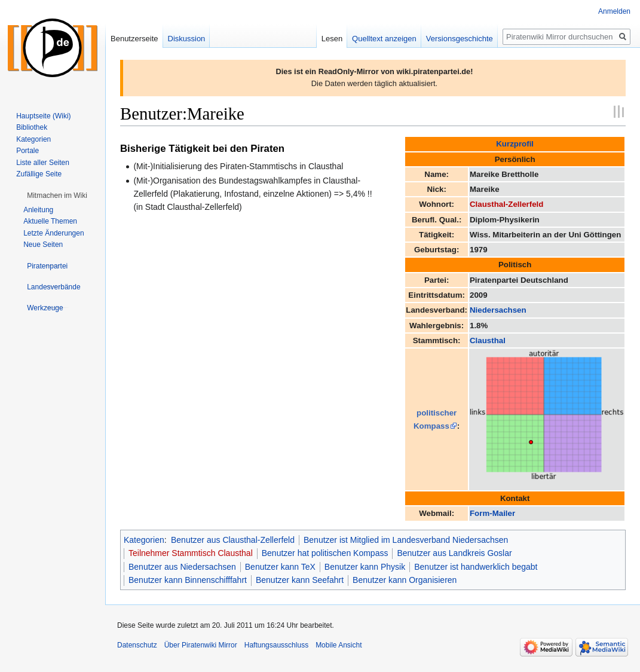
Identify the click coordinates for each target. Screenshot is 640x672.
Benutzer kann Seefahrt (300, 580)
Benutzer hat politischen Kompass (325, 553)
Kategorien (144, 540)
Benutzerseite (134, 39)
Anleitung (38, 210)
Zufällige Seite (39, 174)
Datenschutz (137, 645)
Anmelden (614, 11)
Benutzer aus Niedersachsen (182, 567)
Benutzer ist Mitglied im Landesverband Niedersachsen (406, 540)
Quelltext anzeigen (384, 39)
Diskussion (187, 39)
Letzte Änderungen (53, 233)
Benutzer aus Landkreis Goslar (454, 553)
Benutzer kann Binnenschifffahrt (188, 580)
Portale (27, 151)
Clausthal (488, 340)
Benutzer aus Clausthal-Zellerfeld (233, 540)
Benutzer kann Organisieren (405, 580)
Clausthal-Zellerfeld (506, 204)
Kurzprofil (515, 144)
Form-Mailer (492, 513)
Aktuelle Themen (50, 221)
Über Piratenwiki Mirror (201, 645)
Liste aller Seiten (43, 163)
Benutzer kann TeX (280, 567)
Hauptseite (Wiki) (43, 116)
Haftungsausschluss (276, 645)
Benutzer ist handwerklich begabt (476, 567)
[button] (57, 196)
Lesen (332, 39)
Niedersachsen (498, 310)
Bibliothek (32, 127)
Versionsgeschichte (460, 39)
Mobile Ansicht (339, 645)
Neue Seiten (43, 245)
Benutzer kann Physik (365, 567)
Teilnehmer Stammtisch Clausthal (191, 553)
